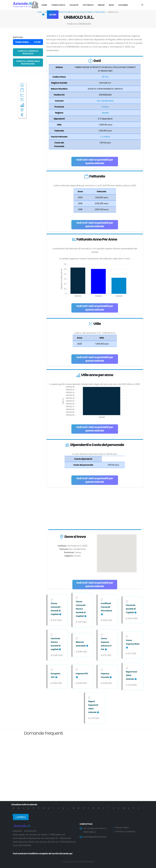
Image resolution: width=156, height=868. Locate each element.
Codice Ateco (58, 5)
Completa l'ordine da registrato (28, 52)
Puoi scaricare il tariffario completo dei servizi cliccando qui (43, 854)
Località (74, 5)
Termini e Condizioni (125, 832)
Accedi (53, 15)
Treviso (105, 107)
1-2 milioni (105, 137)
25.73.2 (105, 77)
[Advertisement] (95, 509)
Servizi (101, 5)
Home (44, 5)
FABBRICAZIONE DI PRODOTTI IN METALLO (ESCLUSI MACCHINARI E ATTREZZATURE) (75, 12)
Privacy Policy (122, 827)
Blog (111, 5)
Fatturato (88, 5)
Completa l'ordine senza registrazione (28, 62)
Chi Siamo (123, 5)
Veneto (105, 113)
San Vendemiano (105, 101)
